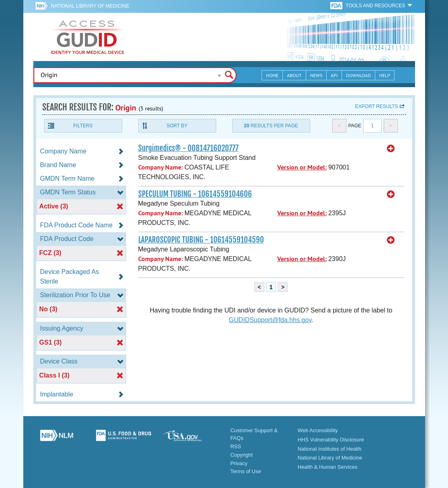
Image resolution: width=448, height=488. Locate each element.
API (334, 75)
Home (272, 75)
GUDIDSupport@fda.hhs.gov (270, 320)
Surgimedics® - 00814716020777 (188, 148)
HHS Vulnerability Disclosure (331, 440)
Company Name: (161, 167)
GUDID (88, 37)
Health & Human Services (328, 467)
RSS (236, 446)
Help (385, 75)
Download (358, 75)
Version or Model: (302, 167)
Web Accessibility (318, 430)
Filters (83, 126)
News (316, 75)
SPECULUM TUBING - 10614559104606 (195, 194)
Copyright (241, 455)
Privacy (239, 463)
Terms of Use (246, 471)
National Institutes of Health (330, 449)
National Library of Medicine (90, 6)
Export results (377, 106)
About (294, 75)
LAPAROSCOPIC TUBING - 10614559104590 (201, 240)
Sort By (177, 126)
